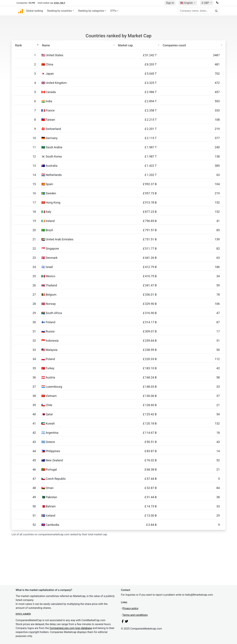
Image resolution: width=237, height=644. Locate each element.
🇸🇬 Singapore (50, 249)
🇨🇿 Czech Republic (54, 479)
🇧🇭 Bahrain (48, 506)
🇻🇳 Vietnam (49, 396)
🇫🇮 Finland (48, 322)
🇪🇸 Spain (47, 184)
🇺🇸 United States (52, 55)
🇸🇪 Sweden (49, 193)
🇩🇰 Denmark (49, 258)
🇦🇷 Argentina (50, 433)
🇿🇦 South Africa (52, 313)
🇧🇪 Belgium (49, 295)
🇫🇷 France (48, 110)
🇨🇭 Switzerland (51, 129)
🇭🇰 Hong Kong (51, 202)
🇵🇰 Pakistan (49, 497)
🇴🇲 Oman (47, 488)
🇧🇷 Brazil (47, 230)
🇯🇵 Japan (48, 74)
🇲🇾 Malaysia (49, 350)
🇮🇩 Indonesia (50, 341)
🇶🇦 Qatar (47, 414)
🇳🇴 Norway (49, 304)
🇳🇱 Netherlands (52, 175)
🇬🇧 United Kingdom (54, 83)
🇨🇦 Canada (49, 92)
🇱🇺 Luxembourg (52, 387)
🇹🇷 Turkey (48, 368)
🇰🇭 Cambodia (50, 525)
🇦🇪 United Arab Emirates (57, 239)
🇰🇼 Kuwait (48, 423)
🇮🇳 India (47, 101)
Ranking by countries (60, 11)
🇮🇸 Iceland (48, 516)
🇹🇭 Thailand (49, 285)
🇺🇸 (187, 3)
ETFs (113, 11)
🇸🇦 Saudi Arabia (52, 147)
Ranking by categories (91, 11)
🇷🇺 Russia (48, 331)
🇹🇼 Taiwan (48, 120)
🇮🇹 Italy (46, 212)
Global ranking (34, 11)
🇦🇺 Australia (49, 166)
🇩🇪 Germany (49, 138)
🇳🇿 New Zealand (52, 460)
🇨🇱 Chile (47, 405)
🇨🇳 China (47, 64)
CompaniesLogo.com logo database (71, 628)
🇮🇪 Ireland (48, 221)
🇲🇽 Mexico (48, 276)
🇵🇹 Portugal (49, 469)
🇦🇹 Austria (48, 377)
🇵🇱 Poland (48, 359)
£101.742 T (60, 3)
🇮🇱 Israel (47, 267)
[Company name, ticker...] (198, 11)
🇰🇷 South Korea (52, 156)
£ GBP (206, 3)
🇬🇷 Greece (48, 442)
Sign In (170, 3)
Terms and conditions (135, 615)
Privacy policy (130, 608)
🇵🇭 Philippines (51, 451)
